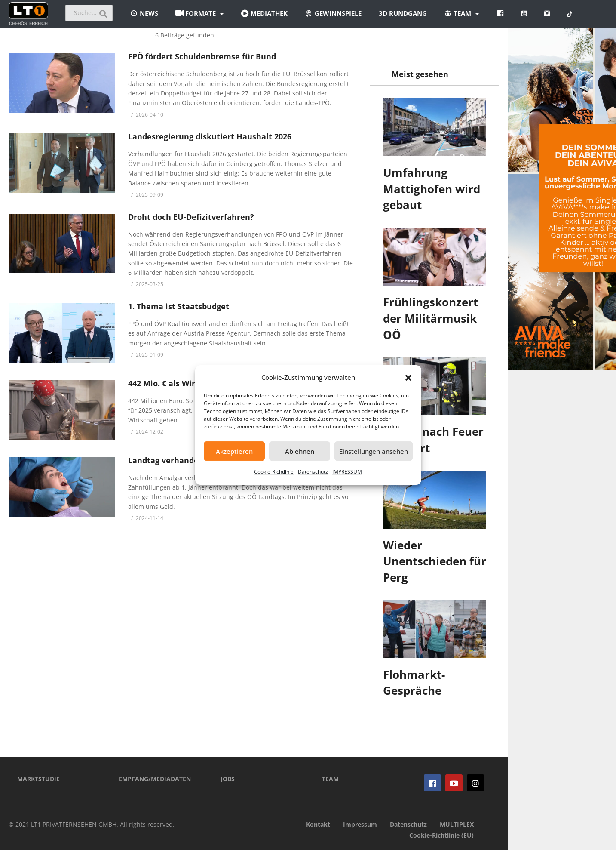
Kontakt (318, 824)
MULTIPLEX (457, 824)
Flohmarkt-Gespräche (414, 683)
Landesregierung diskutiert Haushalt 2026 (210, 136)
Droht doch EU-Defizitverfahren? (191, 217)
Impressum (360, 824)
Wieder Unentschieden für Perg (435, 561)
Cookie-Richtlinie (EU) (441, 835)
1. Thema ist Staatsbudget (179, 306)
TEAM (330, 779)
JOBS (228, 779)
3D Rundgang (403, 13)
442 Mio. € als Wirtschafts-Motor (190, 383)
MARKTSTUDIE (38, 779)
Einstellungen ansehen (374, 451)
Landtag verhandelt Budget (181, 460)
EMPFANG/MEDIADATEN (155, 779)
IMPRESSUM (347, 472)
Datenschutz (313, 472)
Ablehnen (300, 451)
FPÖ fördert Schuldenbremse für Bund (202, 56)
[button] (408, 378)
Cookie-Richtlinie (274, 472)
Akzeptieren (234, 451)
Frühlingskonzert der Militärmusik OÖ (431, 318)
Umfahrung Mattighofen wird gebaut (432, 189)
